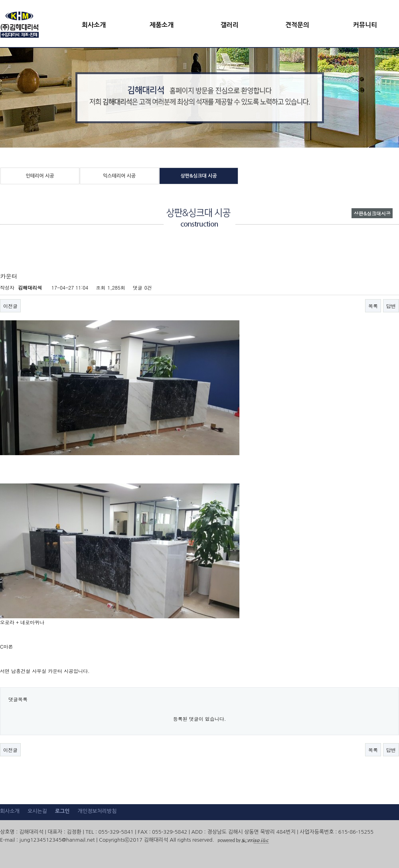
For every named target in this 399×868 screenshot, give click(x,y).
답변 (391, 306)
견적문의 (297, 25)
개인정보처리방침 (97, 811)
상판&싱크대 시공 (199, 176)
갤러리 (229, 25)
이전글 (10, 306)
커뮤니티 (365, 25)
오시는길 (37, 811)
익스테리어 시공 (119, 176)
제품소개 (162, 25)
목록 (373, 306)
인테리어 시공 (40, 176)
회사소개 (94, 25)
